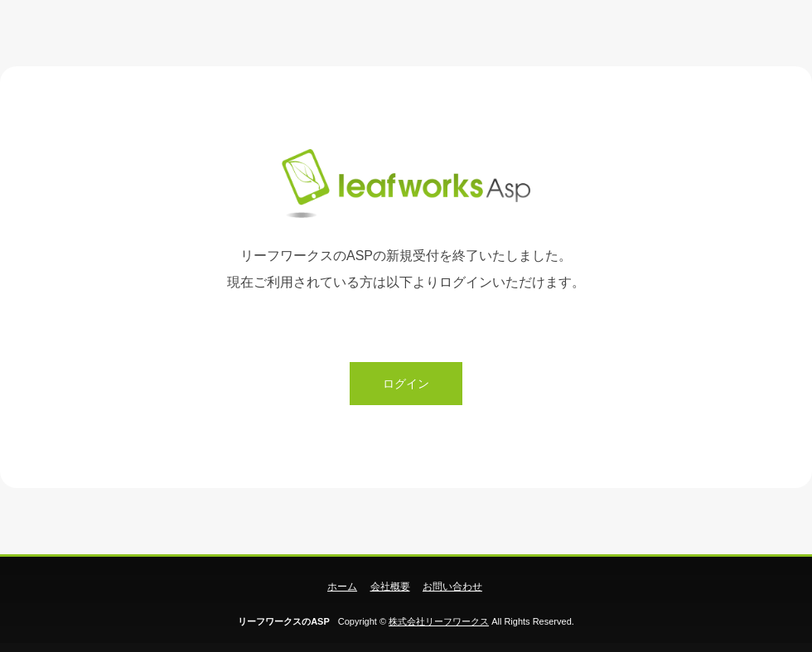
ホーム (342, 587)
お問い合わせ (452, 587)
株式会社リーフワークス (439, 621)
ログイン (406, 384)
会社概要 (390, 587)
